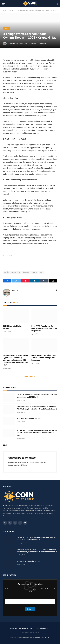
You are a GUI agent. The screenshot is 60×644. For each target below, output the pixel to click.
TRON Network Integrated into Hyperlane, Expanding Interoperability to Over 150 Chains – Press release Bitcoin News (16, 360)
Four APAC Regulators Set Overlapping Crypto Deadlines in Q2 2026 (44, 328)
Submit (30, 609)
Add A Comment (30, 376)
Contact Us (24, 629)
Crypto (6, 29)
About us (13, 629)
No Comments (30, 43)
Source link (7, 255)
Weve (42, 272)
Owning (34, 272)
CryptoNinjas (16, 272)
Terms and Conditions (30, 632)
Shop (32, 629)
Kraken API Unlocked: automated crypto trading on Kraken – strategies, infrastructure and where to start (37, 433)
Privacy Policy (43, 629)
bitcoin (6, 272)
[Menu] (4, 4)
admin (12, 43)
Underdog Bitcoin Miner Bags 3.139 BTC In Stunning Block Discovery (44, 358)
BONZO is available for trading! (12, 327)
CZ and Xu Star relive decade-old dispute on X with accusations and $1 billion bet (37, 396)
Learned (26, 272)
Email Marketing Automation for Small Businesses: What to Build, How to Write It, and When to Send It (37, 408)
